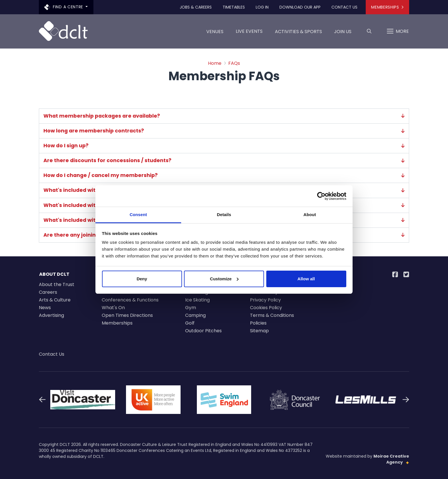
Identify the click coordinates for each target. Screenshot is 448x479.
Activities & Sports (298, 34)
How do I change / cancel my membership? (224, 175)
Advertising (51, 315)
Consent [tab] (138, 215)
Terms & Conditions (272, 315)
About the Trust (57, 284)
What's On (113, 308)
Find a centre (64, 7)
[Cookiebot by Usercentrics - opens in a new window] (321, 196)
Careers (48, 292)
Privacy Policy (265, 300)
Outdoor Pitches (203, 331)
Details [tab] (224, 215)
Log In (262, 7)
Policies (258, 323)
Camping (195, 315)
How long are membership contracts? (224, 131)
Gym (191, 308)
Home (215, 63)
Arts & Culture (55, 300)
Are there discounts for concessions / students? (224, 161)
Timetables (234, 7)
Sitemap (259, 331)
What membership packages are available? (224, 116)
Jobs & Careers (196, 7)
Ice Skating (197, 300)
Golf (190, 323)
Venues (215, 34)
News (45, 308)
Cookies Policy (266, 308)
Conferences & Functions (130, 300)
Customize (224, 279)
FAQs (234, 63)
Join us (343, 34)
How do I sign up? (224, 146)
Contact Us (344, 7)
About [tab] (310, 215)
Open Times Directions (127, 315)
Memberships (387, 7)
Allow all (306, 279)
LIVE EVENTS (249, 31)
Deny (142, 279)
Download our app (300, 7)
